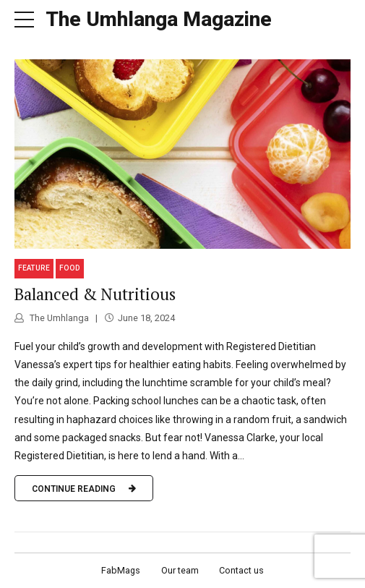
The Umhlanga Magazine (159, 19)
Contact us (241, 570)
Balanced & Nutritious (95, 294)
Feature (34, 268)
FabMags (121, 570)
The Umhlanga (58, 318)
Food (70, 268)
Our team (180, 570)
